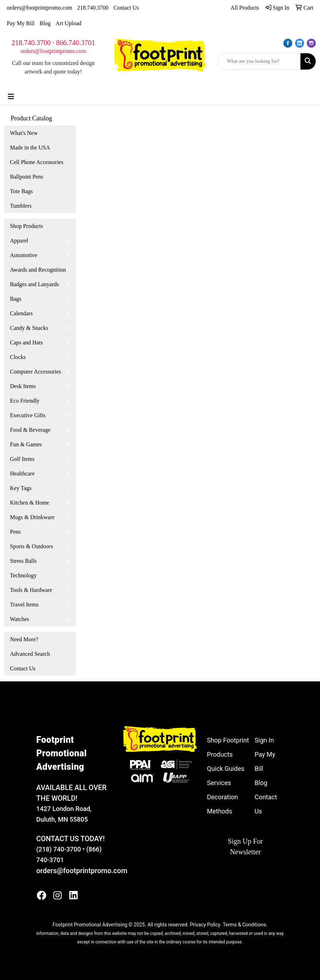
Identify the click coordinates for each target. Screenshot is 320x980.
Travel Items (24, 605)
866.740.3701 (76, 43)
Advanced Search (30, 654)
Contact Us (126, 8)
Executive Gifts (28, 415)
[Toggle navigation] (11, 97)
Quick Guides (226, 769)
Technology (23, 575)
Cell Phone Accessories (37, 162)
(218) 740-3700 (58, 849)
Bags (16, 299)
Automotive (23, 255)
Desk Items (23, 386)
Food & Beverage (30, 430)
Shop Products (26, 226)
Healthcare (22, 473)
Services (219, 783)
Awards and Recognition (38, 270)
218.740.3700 (93, 8)
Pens (15, 532)
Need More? (24, 639)
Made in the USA (30, 148)
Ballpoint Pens (27, 177)
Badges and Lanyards (34, 284)
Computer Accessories (36, 372)
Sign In (264, 740)
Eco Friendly (25, 401)
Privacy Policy (205, 925)
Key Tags (21, 488)
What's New (24, 133)
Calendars (21, 313)
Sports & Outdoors (31, 546)
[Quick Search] (259, 61)
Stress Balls (23, 561)
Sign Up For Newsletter (246, 846)
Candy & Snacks (29, 328)
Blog (45, 23)
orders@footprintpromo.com (39, 8)
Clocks (18, 357)
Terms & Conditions (244, 925)
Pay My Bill (21, 23)
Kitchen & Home (30, 503)
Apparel (19, 241)
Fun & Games (26, 444)
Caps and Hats (26, 342)
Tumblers (21, 206)
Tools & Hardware (31, 590)
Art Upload (68, 23)
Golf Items (22, 459)
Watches (20, 619)
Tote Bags (21, 191)
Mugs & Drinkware (32, 517)
